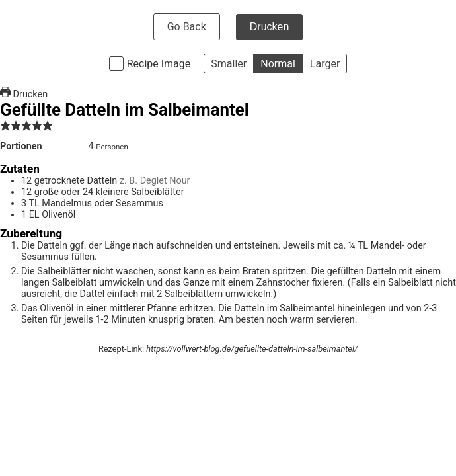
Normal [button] (278, 64)
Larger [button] (325, 64)
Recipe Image (159, 64)
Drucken (270, 27)
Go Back (187, 27)
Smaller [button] (229, 64)
